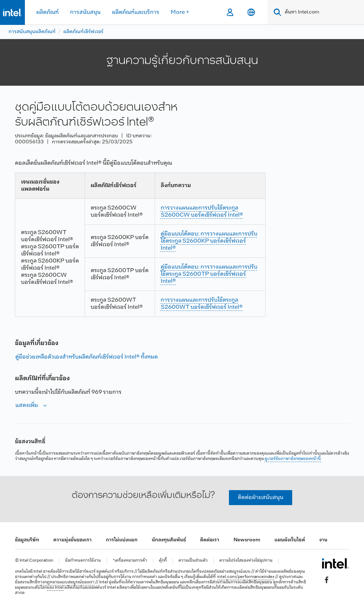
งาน (323, 540)
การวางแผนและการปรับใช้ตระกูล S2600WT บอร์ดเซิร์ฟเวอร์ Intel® (202, 304)
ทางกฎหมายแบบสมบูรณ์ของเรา (66, 582)
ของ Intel (55, 588)
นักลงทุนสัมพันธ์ (169, 540)
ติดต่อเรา (210, 540)
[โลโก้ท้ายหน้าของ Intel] (335, 563)
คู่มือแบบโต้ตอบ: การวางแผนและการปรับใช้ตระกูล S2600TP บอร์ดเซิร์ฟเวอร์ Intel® (209, 274)
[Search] (276, 12)
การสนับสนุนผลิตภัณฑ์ (32, 32)
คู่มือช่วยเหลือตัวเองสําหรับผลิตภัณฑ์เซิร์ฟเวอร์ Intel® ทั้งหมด (87, 357)
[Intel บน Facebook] (327, 580)
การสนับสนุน (85, 12)
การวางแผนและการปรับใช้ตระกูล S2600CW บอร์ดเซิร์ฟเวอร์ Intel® (202, 211)
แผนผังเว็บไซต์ (290, 540)
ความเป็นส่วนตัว (193, 561)
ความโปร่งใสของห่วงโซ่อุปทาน (246, 561)
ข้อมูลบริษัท (27, 540)
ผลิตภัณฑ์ (47, 12)
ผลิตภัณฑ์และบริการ (136, 12)
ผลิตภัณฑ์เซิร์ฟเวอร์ (83, 32)
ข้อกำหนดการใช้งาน (83, 561)
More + (180, 12)
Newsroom (247, 540)
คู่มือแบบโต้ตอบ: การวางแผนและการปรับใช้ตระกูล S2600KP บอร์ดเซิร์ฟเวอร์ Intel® (209, 241)
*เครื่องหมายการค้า (130, 561)
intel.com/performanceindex (246, 577)
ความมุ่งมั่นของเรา (73, 540)
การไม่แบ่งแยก (122, 540)
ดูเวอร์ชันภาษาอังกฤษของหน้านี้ (293, 459)
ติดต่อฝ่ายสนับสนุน (261, 497)
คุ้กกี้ (163, 561)
